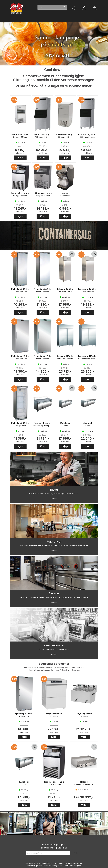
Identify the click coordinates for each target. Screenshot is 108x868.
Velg (84, 737)
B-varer (54, 593)
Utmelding (62, 848)
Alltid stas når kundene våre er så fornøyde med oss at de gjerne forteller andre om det (54, 545)
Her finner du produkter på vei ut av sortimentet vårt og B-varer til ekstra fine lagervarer (54, 597)
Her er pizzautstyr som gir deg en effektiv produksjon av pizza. (54, 493)
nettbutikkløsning (51, 866)
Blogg (54, 490)
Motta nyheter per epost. (54, 844)
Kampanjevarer (54, 645)
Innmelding (48, 848)
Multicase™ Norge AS (73, 866)
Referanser (54, 542)
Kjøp (20, 158)
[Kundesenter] (74, 8)
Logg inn (84, 8)
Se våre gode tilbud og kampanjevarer (54, 649)
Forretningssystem (34, 866)
